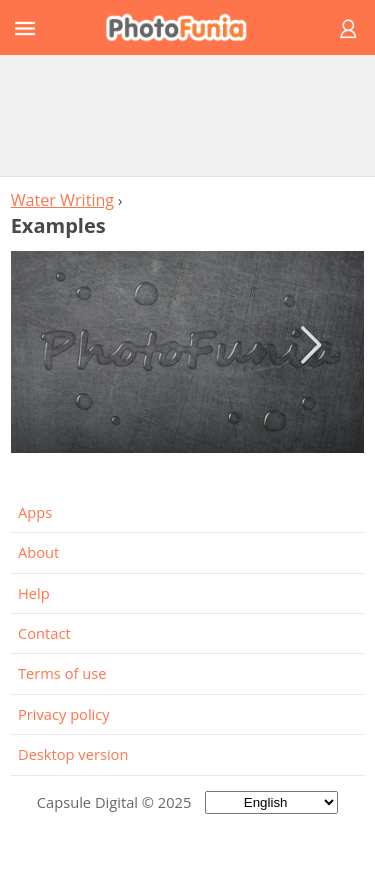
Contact (44, 633)
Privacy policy (64, 714)
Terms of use (62, 673)
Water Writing (62, 200)
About (38, 552)
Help (34, 593)
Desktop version (73, 754)
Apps (35, 512)
